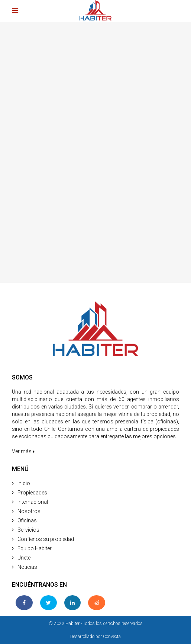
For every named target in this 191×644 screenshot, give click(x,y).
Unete (24, 558)
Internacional (33, 502)
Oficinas (27, 520)
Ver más (23, 451)
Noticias (27, 567)
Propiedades (32, 493)
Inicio (24, 483)
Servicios (28, 530)
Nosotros (29, 511)
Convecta (112, 637)
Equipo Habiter (35, 548)
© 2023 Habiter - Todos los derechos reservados (96, 624)
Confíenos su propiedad (46, 539)
